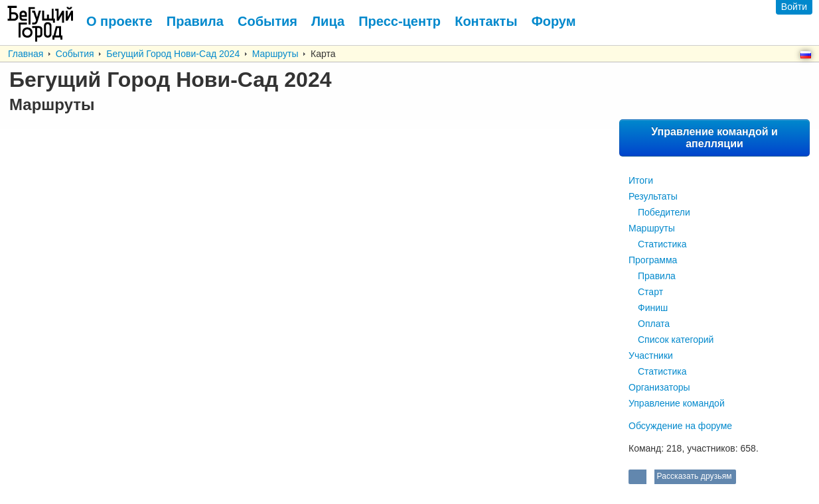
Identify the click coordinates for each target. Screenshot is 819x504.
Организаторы (659, 387)
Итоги (641, 180)
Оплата (654, 324)
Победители (664, 212)
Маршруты (275, 54)
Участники (651, 355)
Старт (650, 292)
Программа (653, 260)
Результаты (653, 196)
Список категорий (676, 340)
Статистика (662, 244)
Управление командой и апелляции (714, 138)
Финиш (653, 308)
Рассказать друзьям (693, 476)
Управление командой (677, 403)
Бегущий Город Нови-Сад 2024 (173, 54)
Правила (657, 276)
